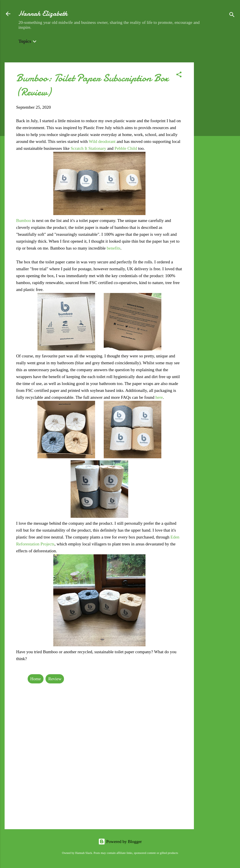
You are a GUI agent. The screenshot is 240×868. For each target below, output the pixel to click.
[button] (179, 75)
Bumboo (24, 221)
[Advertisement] (217, 149)
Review (55, 679)
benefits (114, 248)
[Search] (232, 16)
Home (36, 679)
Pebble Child (126, 148)
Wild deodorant (102, 141)
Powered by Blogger (120, 842)
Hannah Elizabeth (43, 14)
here (159, 397)
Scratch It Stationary (88, 148)
